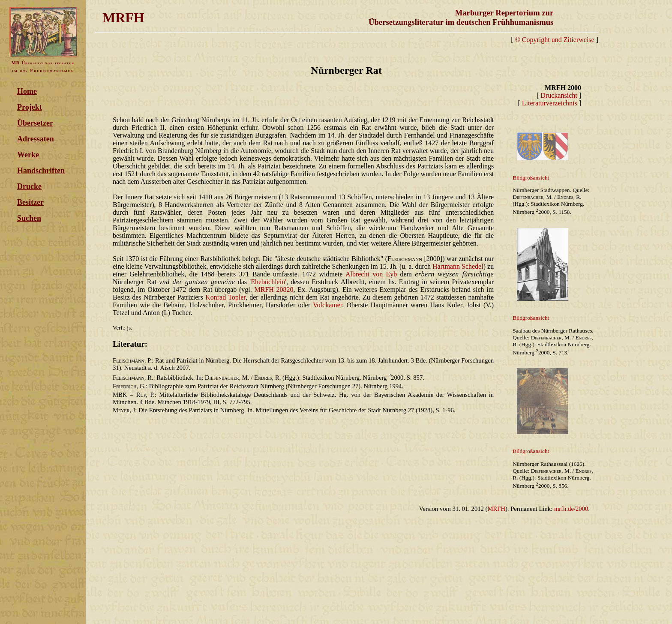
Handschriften (41, 171)
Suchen (29, 218)
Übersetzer (35, 123)
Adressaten (36, 139)
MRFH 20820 (274, 289)
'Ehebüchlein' (268, 282)
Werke (28, 155)
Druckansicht (559, 95)
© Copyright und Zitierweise (555, 40)
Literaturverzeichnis (550, 103)
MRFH (496, 509)
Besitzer (30, 202)
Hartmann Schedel (458, 266)
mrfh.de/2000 (571, 509)
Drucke (29, 186)
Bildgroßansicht (531, 178)
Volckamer (327, 305)
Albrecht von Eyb (371, 274)
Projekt (30, 107)
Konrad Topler (225, 297)
